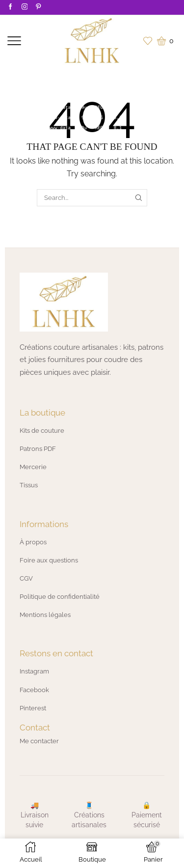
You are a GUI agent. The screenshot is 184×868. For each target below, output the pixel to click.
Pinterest (33, 708)
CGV (26, 578)
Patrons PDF (38, 449)
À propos (33, 542)
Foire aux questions (49, 560)
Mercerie (33, 467)
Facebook (34, 690)
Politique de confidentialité (60, 597)
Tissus (29, 485)
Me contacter (39, 741)
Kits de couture (42, 431)
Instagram (34, 671)
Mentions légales (45, 615)
